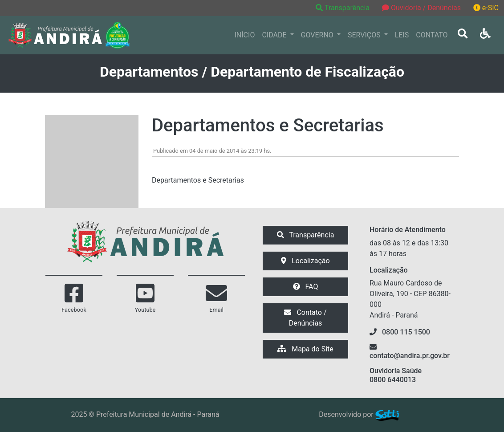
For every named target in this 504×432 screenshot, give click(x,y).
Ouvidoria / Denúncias (421, 8)
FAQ (306, 287)
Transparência (343, 8)
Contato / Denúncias (305, 318)
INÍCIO (245, 35)
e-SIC (486, 8)
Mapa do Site (305, 349)
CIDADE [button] (275, 35)
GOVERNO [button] (318, 35)
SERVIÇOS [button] (365, 35)
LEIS (402, 35)
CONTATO (432, 35)
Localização (305, 261)
